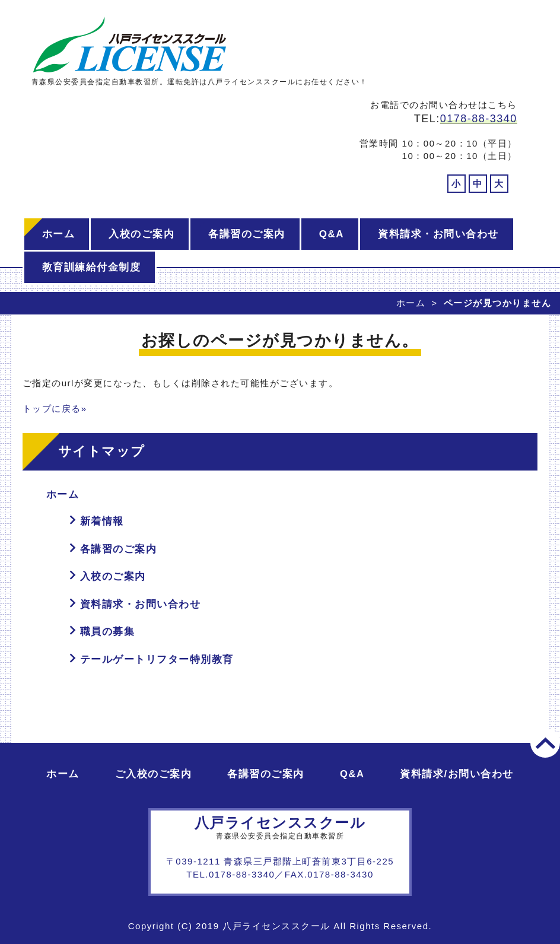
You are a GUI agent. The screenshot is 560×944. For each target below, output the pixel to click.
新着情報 (102, 521)
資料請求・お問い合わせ (438, 234)
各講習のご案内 (247, 234)
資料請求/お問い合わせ (456, 774)
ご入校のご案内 (154, 774)
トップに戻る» (55, 409)
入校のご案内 (141, 234)
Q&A (332, 234)
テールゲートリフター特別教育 (157, 659)
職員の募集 (108, 632)
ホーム (59, 234)
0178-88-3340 (479, 119)
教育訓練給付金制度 (92, 267)
